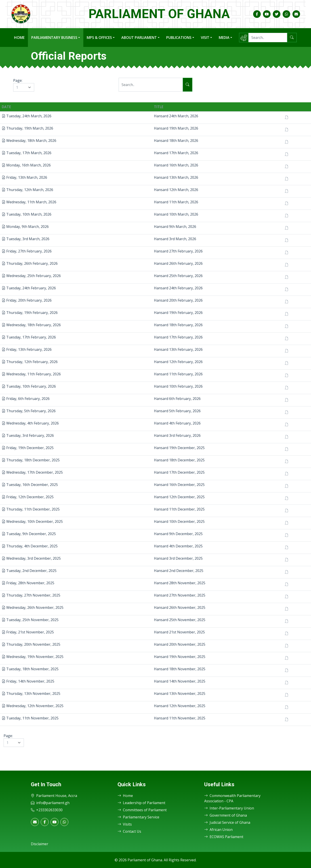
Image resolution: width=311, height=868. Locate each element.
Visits (125, 824)
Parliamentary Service (138, 817)
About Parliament (139, 38)
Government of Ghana (226, 815)
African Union (218, 830)
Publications (179, 38)
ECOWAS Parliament (224, 837)
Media (224, 38)
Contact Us (129, 831)
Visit (205, 38)
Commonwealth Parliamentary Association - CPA (232, 798)
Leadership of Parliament (141, 803)
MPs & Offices (99, 38)
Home (19, 38)
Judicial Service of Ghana (227, 822)
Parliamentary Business (54, 38)
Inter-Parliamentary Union (229, 808)
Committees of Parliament (142, 810)
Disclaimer (40, 844)
